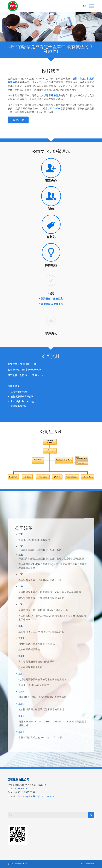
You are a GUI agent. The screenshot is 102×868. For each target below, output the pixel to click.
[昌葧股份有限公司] (42, 6)
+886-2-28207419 (25, 789)
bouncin (91, 864)
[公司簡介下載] (18, 120)
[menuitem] (83, 6)
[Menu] (90, 6)
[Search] (83, 6)
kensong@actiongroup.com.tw (36, 796)
